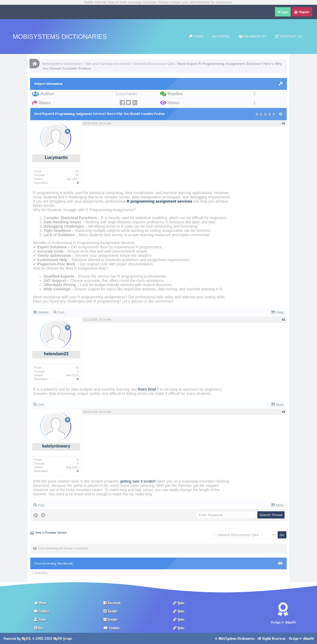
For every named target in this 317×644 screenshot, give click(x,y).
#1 (283, 123)
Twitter (111, 611)
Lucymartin (56, 158)
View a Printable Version (51, 533)
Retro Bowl (147, 389)
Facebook (112, 603)
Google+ (111, 619)
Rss (38, 628)
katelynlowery (56, 446)
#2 (283, 320)
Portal (221, 36)
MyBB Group (62, 638)
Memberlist (253, 36)
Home (196, 36)
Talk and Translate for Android (108, 64)
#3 (283, 412)
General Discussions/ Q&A (154, 64)
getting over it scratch (138, 481)
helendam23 (56, 354)
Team (40, 619)
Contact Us (289, 36)
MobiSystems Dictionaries (60, 37)
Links (179, 603)
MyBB (26, 638)
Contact (42, 611)
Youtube (112, 628)
